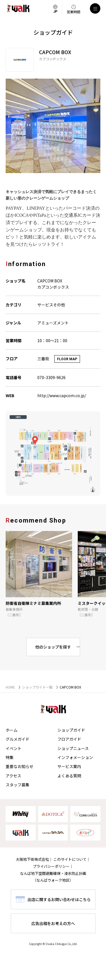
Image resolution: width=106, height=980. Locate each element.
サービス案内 (69, 766)
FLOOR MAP (67, 359)
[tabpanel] (53, 126)
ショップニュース (73, 748)
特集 (10, 757)
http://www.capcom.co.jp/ (62, 395)
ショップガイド (71, 730)
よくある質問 (69, 776)
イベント (14, 748)
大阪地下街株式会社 (32, 859)
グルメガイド (18, 739)
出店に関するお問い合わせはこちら (59, 899)
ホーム (12, 730)
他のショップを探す (53, 647)
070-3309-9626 (51, 377)
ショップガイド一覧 (37, 687)
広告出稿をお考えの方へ (53, 923)
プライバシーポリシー (51, 866)
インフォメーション (75, 757)
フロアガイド (69, 739)
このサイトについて (70, 859)
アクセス (13, 776)
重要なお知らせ (20, 766)
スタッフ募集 (18, 785)
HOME (10, 687)
